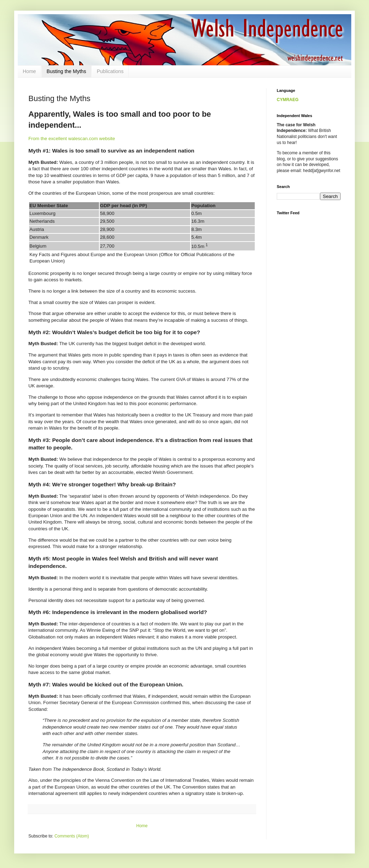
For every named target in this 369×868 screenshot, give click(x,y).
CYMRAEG (288, 100)
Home (29, 71)
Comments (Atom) (71, 836)
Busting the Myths (66, 71)
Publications (110, 71)
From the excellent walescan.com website (72, 139)
